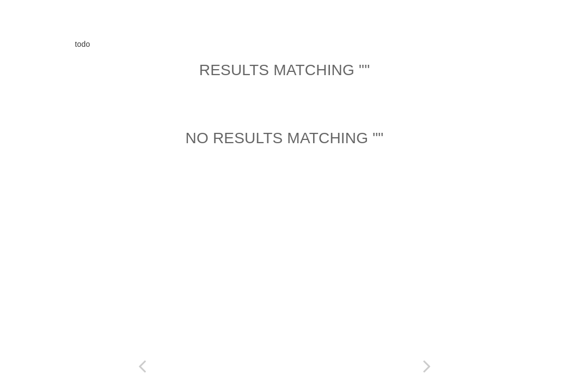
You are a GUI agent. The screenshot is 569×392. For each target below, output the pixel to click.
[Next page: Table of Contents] (427, 366)
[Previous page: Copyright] (142, 366)
